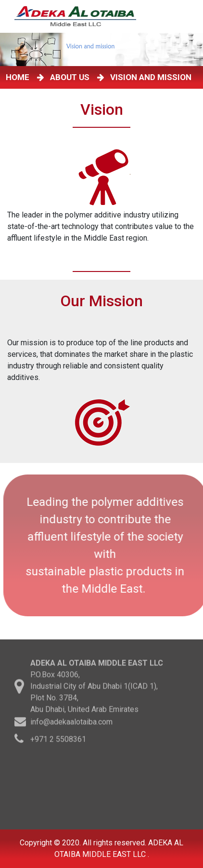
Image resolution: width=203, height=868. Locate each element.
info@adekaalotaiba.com (71, 723)
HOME (19, 77)
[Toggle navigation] (188, 16)
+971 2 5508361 (58, 740)
